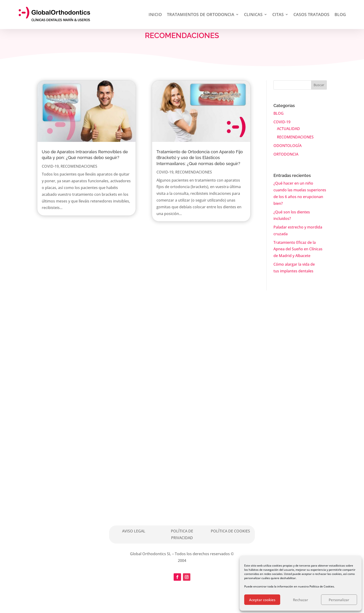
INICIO (155, 14)
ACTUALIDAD (288, 129)
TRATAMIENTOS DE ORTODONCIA (201, 14)
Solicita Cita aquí (202, 399)
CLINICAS (253, 14)
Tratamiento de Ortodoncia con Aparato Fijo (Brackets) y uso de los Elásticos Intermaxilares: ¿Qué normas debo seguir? (200, 158)
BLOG (340, 14)
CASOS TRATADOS (311, 14)
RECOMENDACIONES (79, 166)
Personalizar (339, 600)
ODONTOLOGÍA (288, 146)
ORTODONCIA (286, 154)
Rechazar (301, 600)
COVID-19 (50, 166)
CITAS (278, 14)
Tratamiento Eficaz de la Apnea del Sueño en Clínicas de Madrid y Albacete (298, 249)
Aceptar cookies (262, 600)
